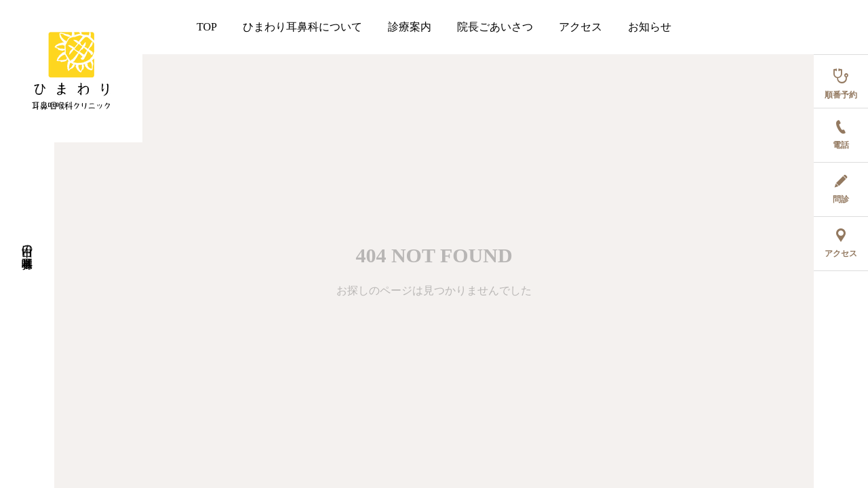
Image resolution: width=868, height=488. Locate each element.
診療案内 (410, 27)
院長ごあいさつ (495, 27)
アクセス (580, 27)
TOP (207, 27)
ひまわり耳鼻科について (302, 27)
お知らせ (650, 27)
